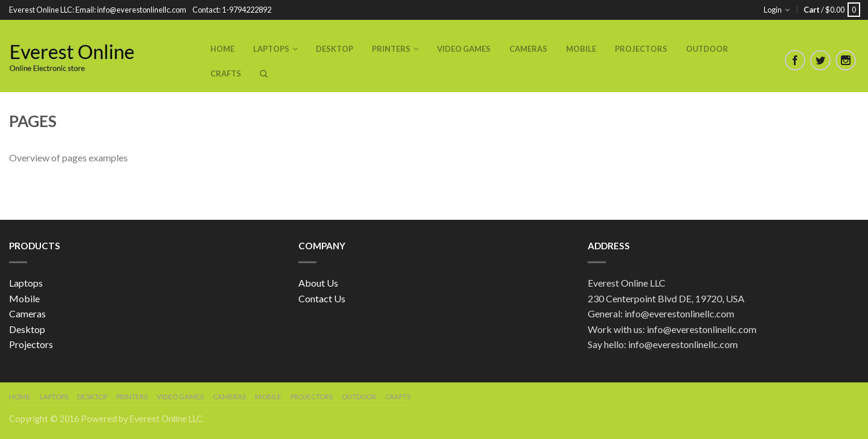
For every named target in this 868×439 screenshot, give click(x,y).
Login (773, 10)
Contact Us (322, 298)
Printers (391, 49)
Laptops (271, 49)
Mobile (581, 49)
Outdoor (707, 49)
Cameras (528, 49)
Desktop (335, 49)
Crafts (226, 73)
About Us (318, 283)
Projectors (641, 49)
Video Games (464, 49)
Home (222, 49)
